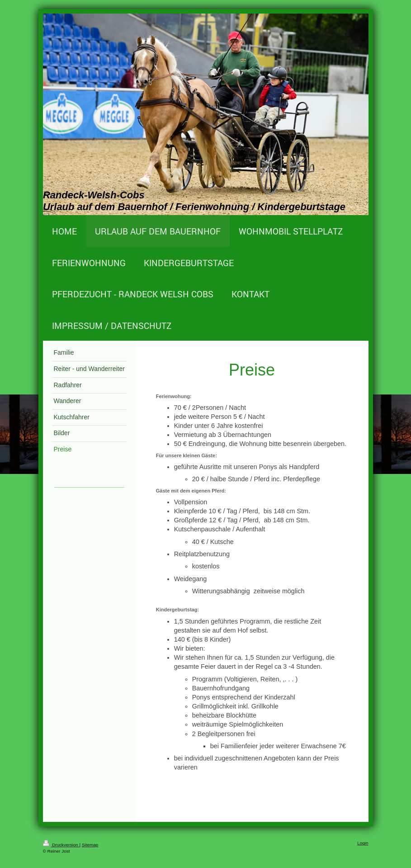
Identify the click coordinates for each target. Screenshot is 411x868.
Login (363, 843)
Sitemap (90, 845)
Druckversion (61, 845)
